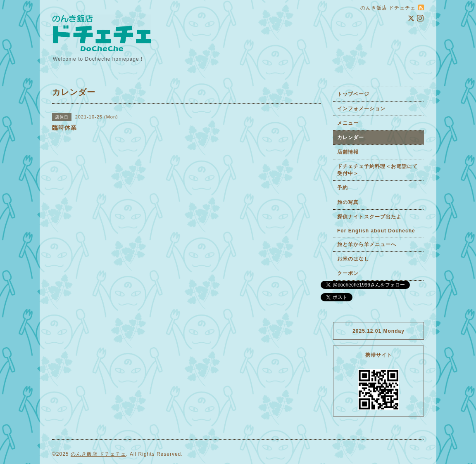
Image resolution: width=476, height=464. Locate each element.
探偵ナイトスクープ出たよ (369, 217)
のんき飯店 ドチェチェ (98, 454)
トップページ (353, 94)
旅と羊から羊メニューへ (367, 244)
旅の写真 (348, 202)
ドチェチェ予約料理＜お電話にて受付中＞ (377, 170)
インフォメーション (361, 109)
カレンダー (351, 137)
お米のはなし (353, 259)
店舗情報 (348, 152)
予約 (343, 188)
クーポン (348, 273)
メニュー (348, 123)
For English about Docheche (376, 231)
